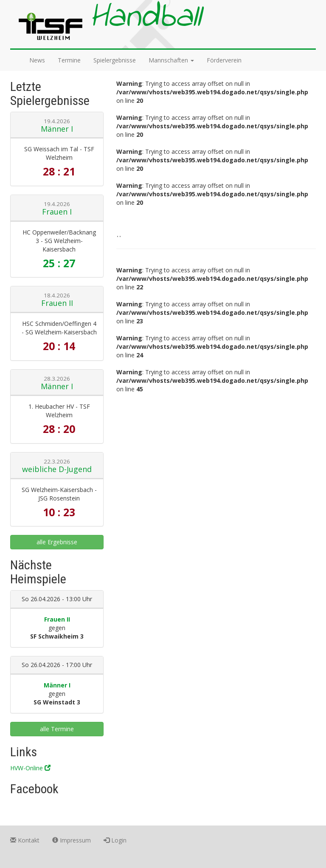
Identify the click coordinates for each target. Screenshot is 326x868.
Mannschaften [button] (171, 60)
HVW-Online (30, 768)
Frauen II (57, 303)
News (37, 60)
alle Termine (57, 729)
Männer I (57, 129)
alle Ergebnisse (57, 542)
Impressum (72, 840)
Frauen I (57, 212)
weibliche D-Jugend (57, 469)
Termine (69, 60)
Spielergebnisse (115, 60)
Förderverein (224, 60)
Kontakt (25, 840)
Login (115, 840)
